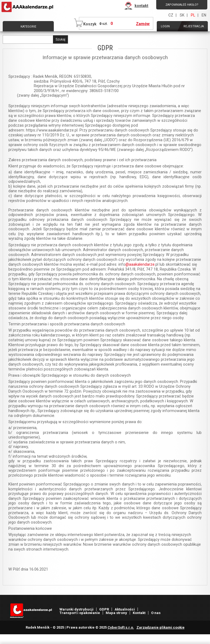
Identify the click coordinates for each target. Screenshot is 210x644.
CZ (171, 15)
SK (182, 15)
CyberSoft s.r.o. (121, 627)
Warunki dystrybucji (76, 609)
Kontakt (139, 613)
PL (193, 15)
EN (204, 15)
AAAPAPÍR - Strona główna (28, 7)
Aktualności (125, 609)
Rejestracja (194, 26)
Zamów (143, 24)
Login (165, 26)
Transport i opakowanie (80, 613)
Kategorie (28, 27)
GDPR (104, 609)
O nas (156, 613)
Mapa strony (116, 613)
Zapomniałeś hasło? (182, 5)
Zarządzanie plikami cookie (161, 627)
